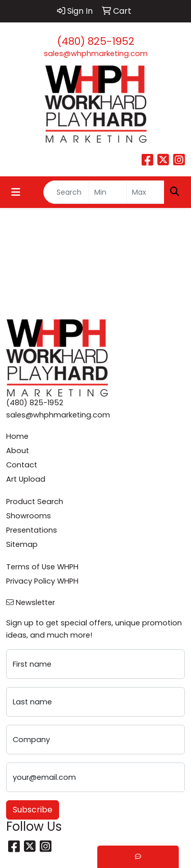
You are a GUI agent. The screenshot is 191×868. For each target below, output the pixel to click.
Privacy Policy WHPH (42, 581)
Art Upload (26, 479)
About (18, 451)
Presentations (32, 530)
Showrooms (29, 516)
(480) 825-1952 (96, 41)
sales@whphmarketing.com (96, 54)
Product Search (35, 502)
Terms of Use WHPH (42, 567)
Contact (22, 465)
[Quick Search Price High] (145, 192)
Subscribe (33, 810)
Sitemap (22, 544)
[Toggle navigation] (16, 192)
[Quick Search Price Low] (108, 192)
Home (17, 436)
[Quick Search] (66, 192)
